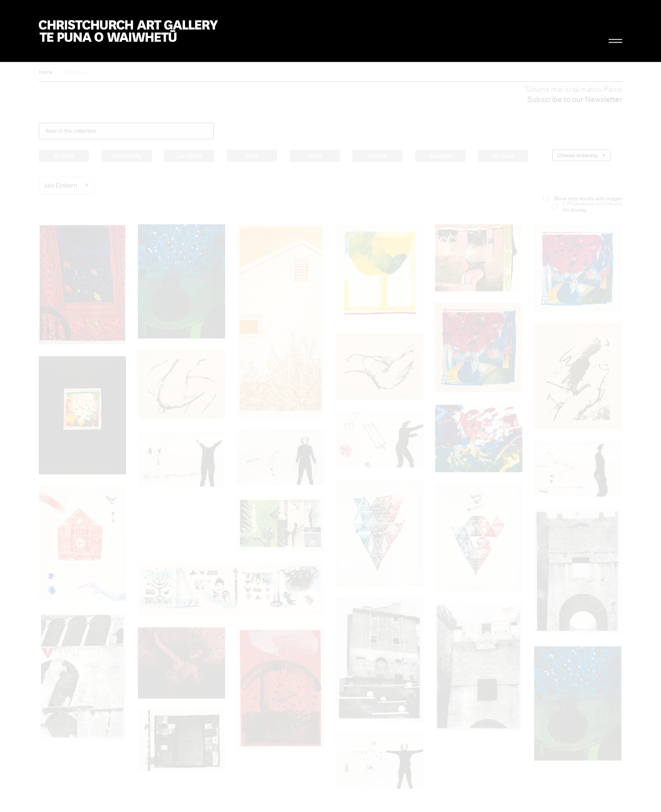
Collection (74, 72)
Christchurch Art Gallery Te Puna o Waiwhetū (128, 31)
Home (46, 72)
